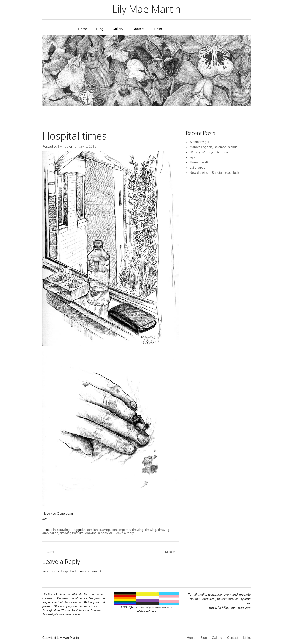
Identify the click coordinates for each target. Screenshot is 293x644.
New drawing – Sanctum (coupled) (214, 173)
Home (83, 29)
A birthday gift (199, 142)
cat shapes (198, 168)
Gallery (118, 29)
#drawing (63, 530)
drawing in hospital (99, 533)
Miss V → (172, 552)
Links (158, 29)
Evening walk (199, 162)
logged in (67, 571)
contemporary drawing (127, 530)
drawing (151, 530)
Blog (100, 29)
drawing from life (72, 533)
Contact (138, 29)
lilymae (63, 146)
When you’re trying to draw (209, 152)
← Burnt (48, 552)
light (193, 157)
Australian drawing (96, 530)
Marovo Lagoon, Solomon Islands (214, 147)
